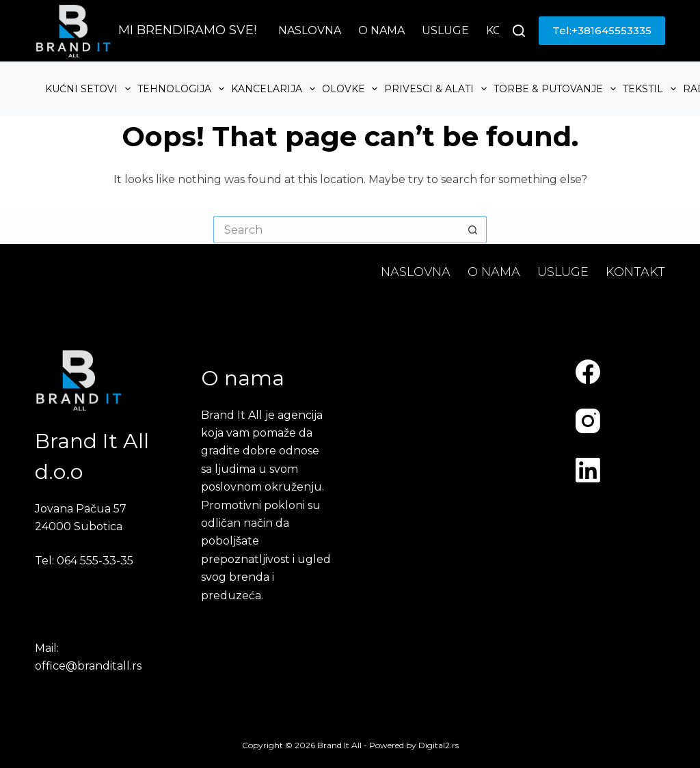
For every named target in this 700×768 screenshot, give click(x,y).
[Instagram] (588, 421)
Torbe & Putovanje (556, 89)
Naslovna (310, 30)
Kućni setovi (90, 89)
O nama (381, 30)
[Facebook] (588, 372)
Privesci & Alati (437, 89)
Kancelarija (275, 89)
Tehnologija (183, 89)
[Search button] (473, 230)
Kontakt (635, 272)
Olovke (352, 89)
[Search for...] (336, 230)
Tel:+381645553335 (602, 30)
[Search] (519, 31)
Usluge (445, 30)
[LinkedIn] (588, 470)
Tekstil (651, 89)
